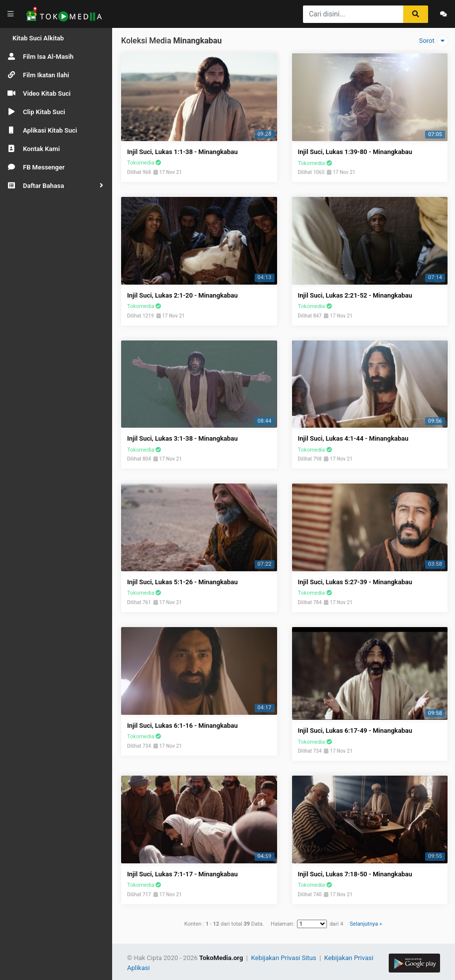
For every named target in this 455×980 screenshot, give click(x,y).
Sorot (433, 41)
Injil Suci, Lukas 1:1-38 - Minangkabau (182, 152)
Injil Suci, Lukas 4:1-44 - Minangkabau (353, 438)
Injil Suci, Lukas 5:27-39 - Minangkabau (355, 582)
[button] (56, 186)
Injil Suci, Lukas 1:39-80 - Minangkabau (355, 152)
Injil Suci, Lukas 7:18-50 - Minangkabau (355, 874)
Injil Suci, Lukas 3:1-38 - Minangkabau (182, 438)
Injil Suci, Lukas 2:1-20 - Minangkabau (182, 295)
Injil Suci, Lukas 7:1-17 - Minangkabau (182, 874)
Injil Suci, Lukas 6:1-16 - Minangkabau (182, 726)
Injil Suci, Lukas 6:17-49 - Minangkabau (355, 731)
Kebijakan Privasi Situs (285, 958)
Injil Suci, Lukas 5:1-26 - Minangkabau (182, 582)
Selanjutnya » (366, 924)
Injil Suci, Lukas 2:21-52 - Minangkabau (355, 295)
